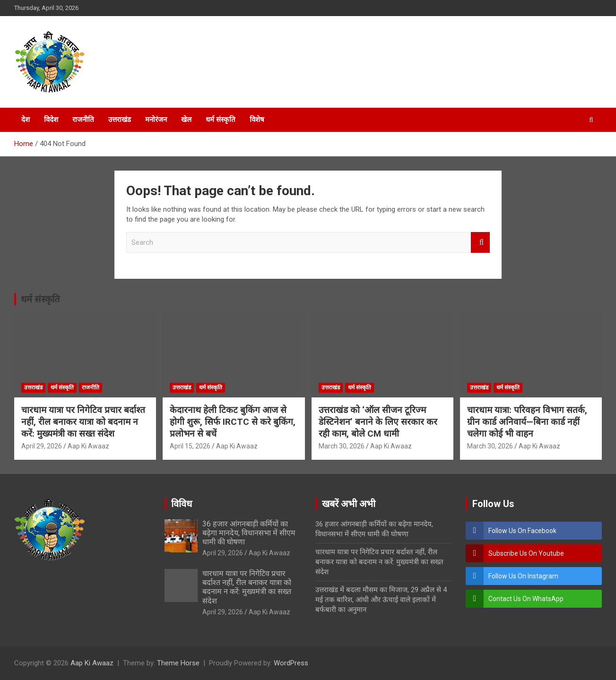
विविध (182, 504)
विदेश (51, 120)
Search (480, 243)
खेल (186, 120)
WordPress (291, 663)
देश (26, 120)
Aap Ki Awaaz (88, 446)
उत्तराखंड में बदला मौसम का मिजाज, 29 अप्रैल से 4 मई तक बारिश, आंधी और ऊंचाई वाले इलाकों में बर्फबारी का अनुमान (381, 600)
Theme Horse (178, 663)
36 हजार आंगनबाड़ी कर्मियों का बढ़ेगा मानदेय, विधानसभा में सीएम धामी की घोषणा (249, 533)
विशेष (257, 120)
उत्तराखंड (120, 120)
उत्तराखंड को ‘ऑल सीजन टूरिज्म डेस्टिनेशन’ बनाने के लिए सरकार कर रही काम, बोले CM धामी (378, 422)
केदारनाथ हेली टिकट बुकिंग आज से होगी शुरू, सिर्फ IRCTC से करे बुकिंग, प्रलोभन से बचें (233, 422)
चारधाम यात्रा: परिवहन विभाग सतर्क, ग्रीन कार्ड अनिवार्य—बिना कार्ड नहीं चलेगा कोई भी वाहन (527, 422)
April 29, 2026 (42, 446)
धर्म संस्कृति (221, 120)
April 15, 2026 (190, 446)
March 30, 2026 (342, 446)
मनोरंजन (156, 120)
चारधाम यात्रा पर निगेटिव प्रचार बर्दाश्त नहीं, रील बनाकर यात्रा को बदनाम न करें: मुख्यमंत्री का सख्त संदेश (83, 422)
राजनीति (83, 120)
